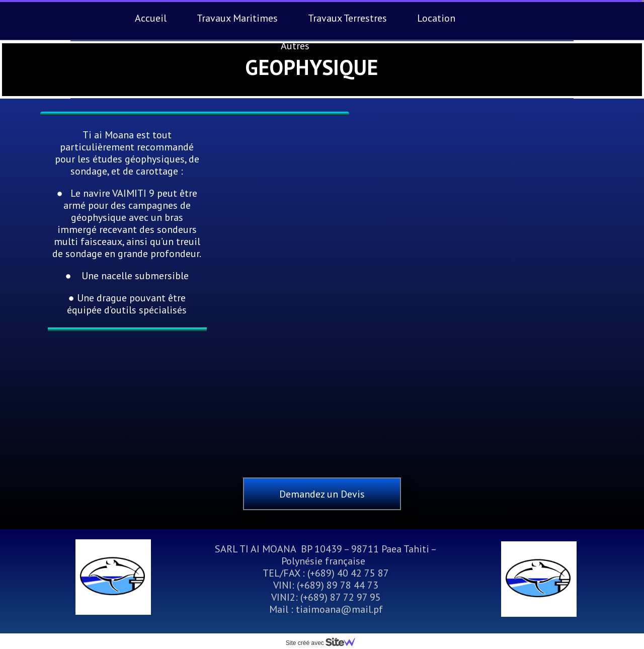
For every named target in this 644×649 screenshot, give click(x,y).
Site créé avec (325, 643)
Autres (295, 46)
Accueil (151, 18)
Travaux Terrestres (347, 18)
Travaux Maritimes (237, 18)
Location (436, 18)
